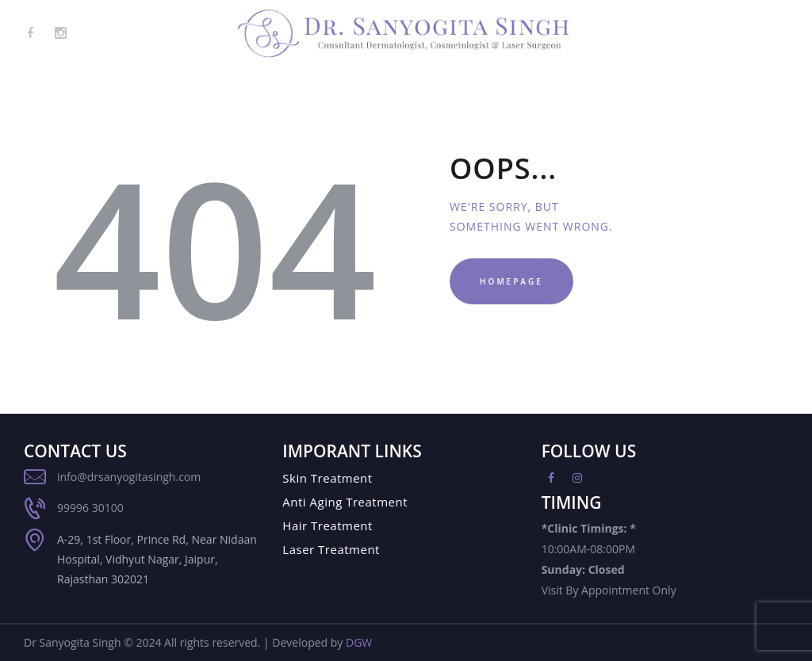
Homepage (511, 281)
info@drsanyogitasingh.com (129, 477)
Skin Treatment (327, 478)
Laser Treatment (331, 549)
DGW (359, 642)
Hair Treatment (327, 525)
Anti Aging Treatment (345, 502)
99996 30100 (90, 508)
